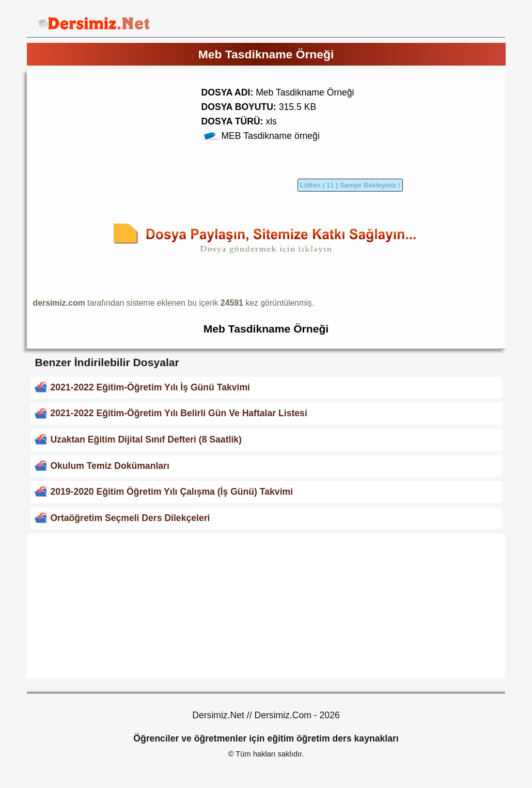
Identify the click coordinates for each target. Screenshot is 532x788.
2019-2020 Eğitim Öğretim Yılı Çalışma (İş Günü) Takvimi (171, 492)
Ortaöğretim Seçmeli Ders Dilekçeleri (130, 518)
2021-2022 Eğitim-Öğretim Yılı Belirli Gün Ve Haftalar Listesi (178, 413)
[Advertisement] (120, 148)
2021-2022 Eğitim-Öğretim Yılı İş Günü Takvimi (150, 387)
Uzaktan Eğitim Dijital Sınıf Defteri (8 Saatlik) (146, 439)
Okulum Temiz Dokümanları (109, 466)
